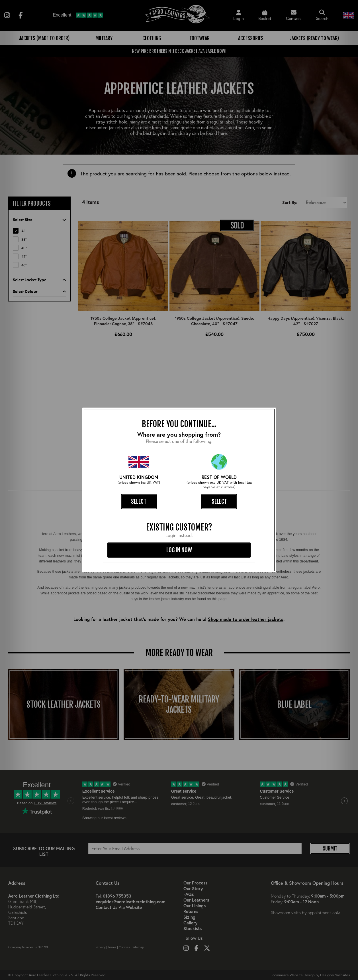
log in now (179, 550)
